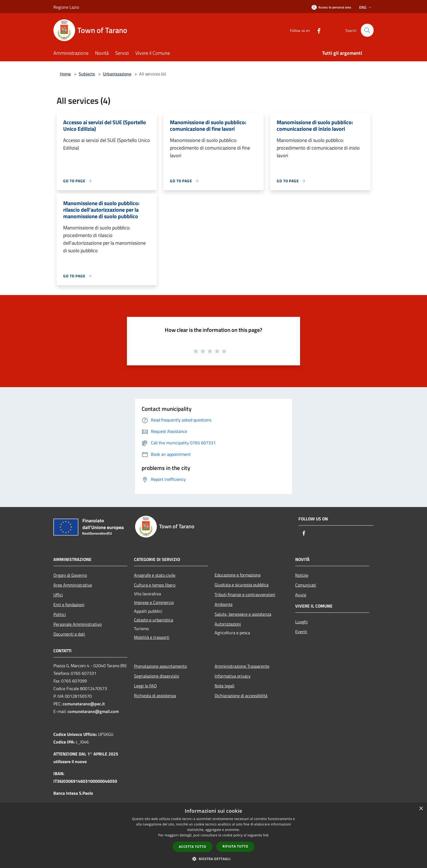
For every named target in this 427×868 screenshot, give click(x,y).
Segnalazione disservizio (156, 676)
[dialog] (213, 835)
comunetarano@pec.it (84, 704)
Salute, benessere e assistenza (243, 614)
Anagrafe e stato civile (155, 575)
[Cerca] (367, 30)
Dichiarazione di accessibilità (241, 696)
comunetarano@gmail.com (93, 711)
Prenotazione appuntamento (160, 666)
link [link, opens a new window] (266, 835)
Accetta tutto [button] (193, 847)
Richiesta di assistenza (155, 696)
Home (65, 74)
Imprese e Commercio (154, 602)
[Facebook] (316, 30)
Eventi (301, 632)
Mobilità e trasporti (152, 637)
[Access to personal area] (331, 7)
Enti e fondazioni (69, 605)
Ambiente (224, 604)
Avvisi (301, 595)
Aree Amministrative (73, 585)
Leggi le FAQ (145, 686)
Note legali (225, 686)
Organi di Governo (70, 575)
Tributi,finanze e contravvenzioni (245, 594)
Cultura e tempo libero (155, 585)
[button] (213, 859)
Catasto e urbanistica (154, 620)
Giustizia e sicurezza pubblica (242, 585)
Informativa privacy (233, 676)
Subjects (87, 74)
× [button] (421, 809)
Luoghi (301, 622)
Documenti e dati (69, 634)
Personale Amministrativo (77, 624)
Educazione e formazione (238, 575)
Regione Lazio (66, 7)
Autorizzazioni (228, 624)
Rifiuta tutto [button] (235, 846)
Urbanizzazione (117, 74)
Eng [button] (366, 7)
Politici (60, 614)
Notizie (302, 575)
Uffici (58, 595)
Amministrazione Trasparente (242, 666)
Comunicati (306, 585)
